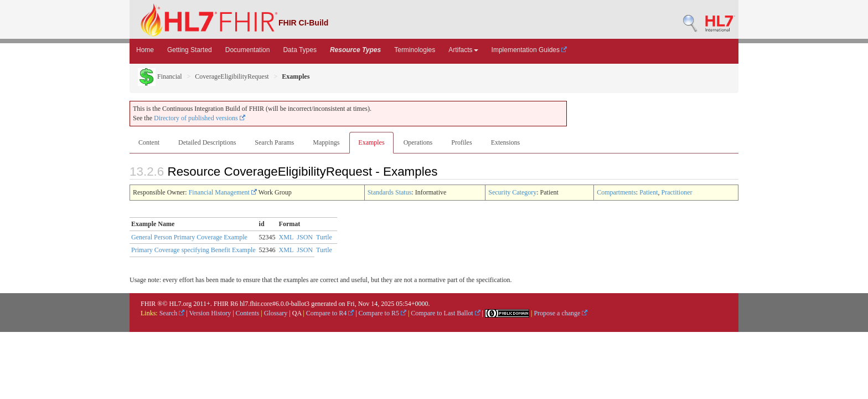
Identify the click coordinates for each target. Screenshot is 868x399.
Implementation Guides (529, 50)
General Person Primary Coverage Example (189, 237)
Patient (649, 192)
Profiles (461, 142)
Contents (248, 313)
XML (286, 237)
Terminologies (415, 50)
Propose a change (560, 313)
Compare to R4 (330, 313)
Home (145, 50)
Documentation (248, 50)
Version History (210, 313)
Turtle (324, 237)
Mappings (326, 142)
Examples (371, 142)
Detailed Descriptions (207, 142)
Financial (160, 76)
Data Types (299, 50)
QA (297, 313)
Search (172, 313)
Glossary (276, 313)
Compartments (616, 192)
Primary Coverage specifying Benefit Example (193, 250)
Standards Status (390, 192)
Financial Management (223, 192)
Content (149, 142)
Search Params (274, 142)
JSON (305, 237)
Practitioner (676, 192)
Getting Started (190, 50)
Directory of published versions (200, 118)
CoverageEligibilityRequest (232, 76)
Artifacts (463, 50)
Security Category (512, 192)
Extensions (506, 142)
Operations (418, 142)
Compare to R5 (383, 313)
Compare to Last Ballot (445, 313)
